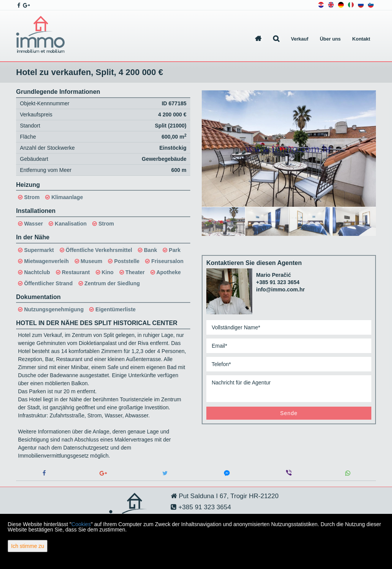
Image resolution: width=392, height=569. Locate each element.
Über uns (331, 39)
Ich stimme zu (28, 546)
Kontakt (361, 39)
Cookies (81, 524)
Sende (289, 413)
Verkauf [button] (300, 39)
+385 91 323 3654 (278, 282)
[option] (224, 221)
